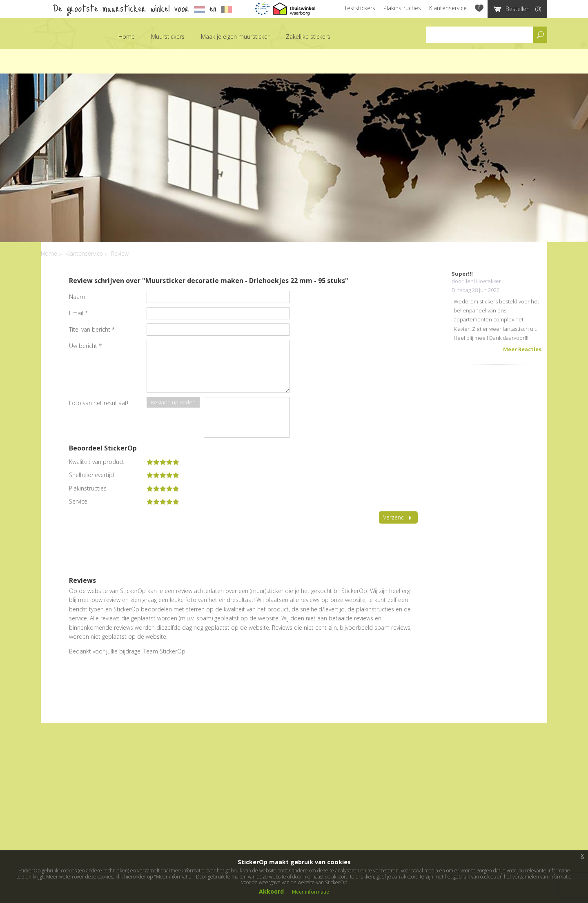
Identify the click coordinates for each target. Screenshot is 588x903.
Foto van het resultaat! (99, 403)
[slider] (163, 462)
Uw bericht (85, 346)
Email (78, 313)
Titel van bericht (92, 329)
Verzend (398, 517)
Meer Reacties (522, 349)
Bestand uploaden (173, 402)
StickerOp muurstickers (63, 43)
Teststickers (360, 8)
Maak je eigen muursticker (235, 37)
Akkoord (271, 891)
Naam (77, 297)
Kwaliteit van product (97, 462)
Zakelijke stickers (308, 37)
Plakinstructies (402, 8)
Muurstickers (168, 37)
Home (127, 37)
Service (78, 502)
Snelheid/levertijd (91, 475)
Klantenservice (448, 8)
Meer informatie (311, 892)
